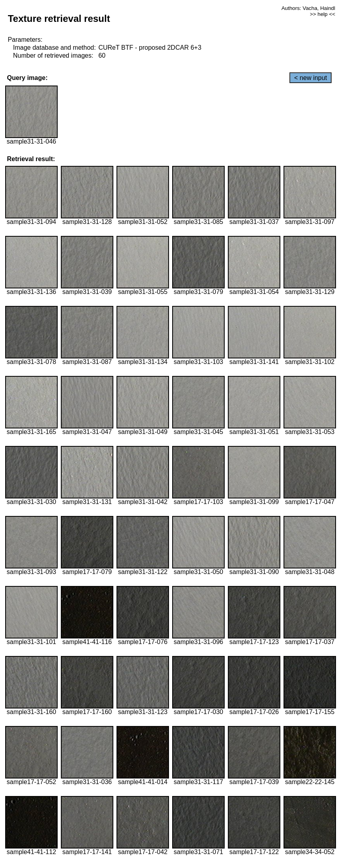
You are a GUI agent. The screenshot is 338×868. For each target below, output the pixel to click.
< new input (311, 78)
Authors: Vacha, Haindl (308, 8)
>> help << (322, 14)
